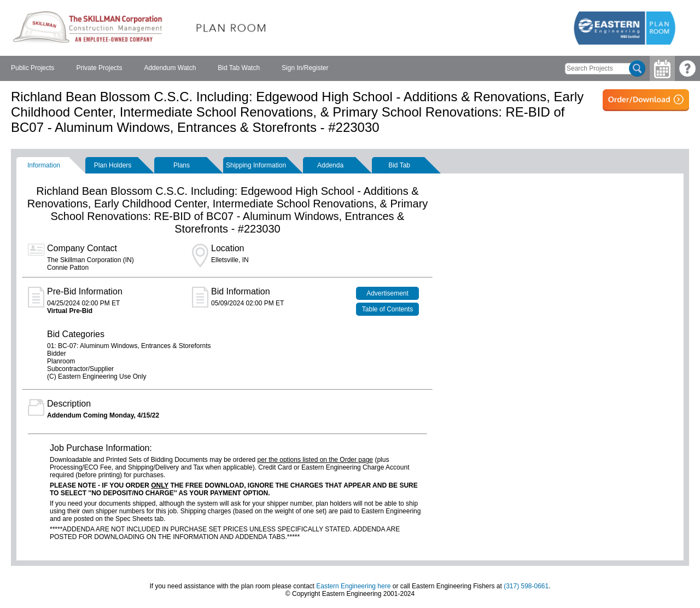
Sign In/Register (305, 68)
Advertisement (387, 293)
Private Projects (99, 68)
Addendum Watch (170, 68)
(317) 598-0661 (526, 586)
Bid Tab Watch (239, 68)
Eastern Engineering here (353, 586)
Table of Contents (387, 309)
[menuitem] (33, 68)
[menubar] (170, 68)
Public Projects (33, 68)
